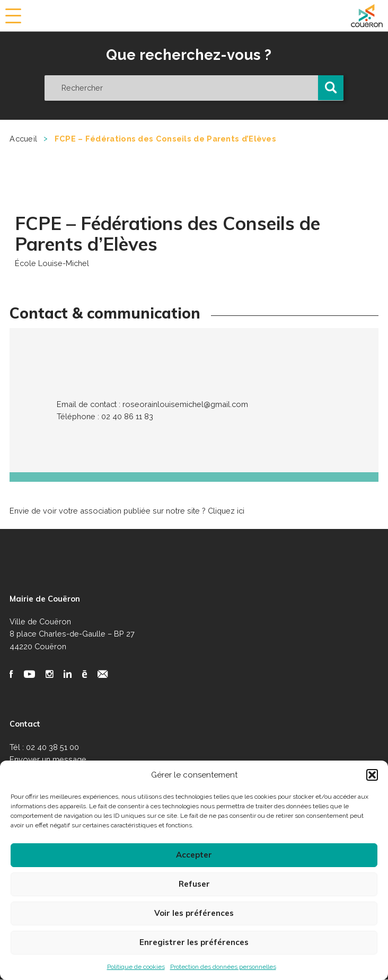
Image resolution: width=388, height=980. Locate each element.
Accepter (194, 855)
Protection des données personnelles (223, 967)
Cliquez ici (226, 511)
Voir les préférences (194, 913)
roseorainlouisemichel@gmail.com (185, 404)
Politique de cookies (136, 967)
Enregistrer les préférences (194, 942)
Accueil (23, 139)
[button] (372, 775)
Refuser (194, 884)
